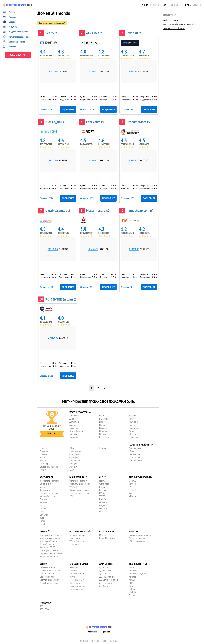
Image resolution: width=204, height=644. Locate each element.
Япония (103, 448)
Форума (43, 502)
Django (132, 595)
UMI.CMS (103, 499)
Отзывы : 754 (46, 198)
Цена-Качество (47, 574)
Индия (102, 425)
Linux (132, 567)
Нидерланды (135, 437)
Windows (133, 571)
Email (42, 524)
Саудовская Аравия (49, 467)
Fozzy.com (95, 122)
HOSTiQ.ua (55, 122)
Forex (42, 521)
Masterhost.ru (97, 211)
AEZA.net (94, 33)
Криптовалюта (76, 589)
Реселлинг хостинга (49, 557)
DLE (101, 512)
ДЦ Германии (106, 583)
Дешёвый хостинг (48, 567)
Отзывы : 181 (46, 376)
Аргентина (74, 422)
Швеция (73, 464)
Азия (72, 419)
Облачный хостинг (78, 481)
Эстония (73, 467)
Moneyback (75, 538)
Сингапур (44, 464)
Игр (41, 505)
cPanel (132, 451)
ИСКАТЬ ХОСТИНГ (18, 55)
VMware (133, 496)
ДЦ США (103, 574)
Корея (132, 425)
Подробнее (68, 109)
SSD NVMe (45, 609)
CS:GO (42, 512)
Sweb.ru (134, 33)
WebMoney (74, 567)
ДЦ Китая (104, 586)
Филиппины (75, 451)
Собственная (135, 448)
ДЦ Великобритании (109, 580)
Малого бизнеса (47, 496)
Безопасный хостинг (49, 541)
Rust (42, 518)
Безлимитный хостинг (50, 538)
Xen (131, 493)
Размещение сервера (79, 493)
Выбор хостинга (170, 20)
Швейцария (75, 461)
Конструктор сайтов (49, 550)
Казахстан (104, 437)
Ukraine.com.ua (58, 211)
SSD (41, 606)
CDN (71, 496)
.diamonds (53, 71)
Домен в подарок (137, 538)
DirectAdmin (135, 457)
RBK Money (75, 583)
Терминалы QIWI (77, 580)
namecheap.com (140, 211)
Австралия (74, 416)
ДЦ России (104, 567)
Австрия (73, 425)
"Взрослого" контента (49, 481)
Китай (132, 419)
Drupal (102, 487)
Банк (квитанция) (77, 586)
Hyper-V (133, 490)
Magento (103, 505)
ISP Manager (135, 454)
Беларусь (104, 419)
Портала (44, 499)
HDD (42, 612)
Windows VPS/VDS (137, 574)
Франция (74, 457)
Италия (103, 434)
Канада (132, 416)
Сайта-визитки (46, 484)
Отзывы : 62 (86, 287)
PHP (131, 583)
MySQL (132, 580)
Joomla (102, 481)
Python (132, 589)
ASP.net (132, 577)
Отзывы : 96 (127, 109)
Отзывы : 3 (126, 287)
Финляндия (75, 454)
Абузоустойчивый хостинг (52, 535)
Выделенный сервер (79, 490)
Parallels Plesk (136, 461)
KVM (131, 487)
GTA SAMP (44, 515)
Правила (106, 632)
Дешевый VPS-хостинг (50, 571)
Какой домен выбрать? (174, 28)
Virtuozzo (133, 484)
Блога (42, 487)
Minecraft (44, 509)
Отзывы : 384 (46, 109)
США (72, 448)
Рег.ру (51, 33)
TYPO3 (102, 496)
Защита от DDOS (47, 547)
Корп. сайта (45, 490)
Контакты (92, 632)
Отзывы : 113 (87, 109)
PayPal (72, 577)
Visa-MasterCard (77, 574)
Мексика (133, 434)
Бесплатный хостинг (49, 580)
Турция (43, 470)
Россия (43, 457)
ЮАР (72, 470)
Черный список (47, 544)
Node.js (132, 592)
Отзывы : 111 (46, 287)
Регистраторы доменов (140, 535)
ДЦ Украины (105, 571)
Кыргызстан (134, 428)
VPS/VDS (73, 487)
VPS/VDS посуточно (49, 583)
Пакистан (44, 451)
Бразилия (74, 428)
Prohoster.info (138, 122)
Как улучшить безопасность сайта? (179, 24)
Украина (44, 461)
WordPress (104, 484)
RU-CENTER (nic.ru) (61, 299)
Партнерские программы (51, 553)
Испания (103, 431)
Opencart (104, 509)
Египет (102, 422)
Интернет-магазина (49, 493)
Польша (43, 454)
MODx (102, 493)
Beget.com (52, 434)
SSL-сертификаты (137, 541)
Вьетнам (73, 434)
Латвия (132, 431)
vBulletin (103, 502)
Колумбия (134, 422)
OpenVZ (133, 481)
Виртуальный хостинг (80, 484)
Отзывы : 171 (87, 198)
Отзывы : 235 (128, 198)
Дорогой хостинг (47, 577)
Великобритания (77, 431)
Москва (103, 535)
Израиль (103, 428)
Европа (103, 416)
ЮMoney (73, 571)
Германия (74, 437)
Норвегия (44, 448)
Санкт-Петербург (107, 538)
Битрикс (103, 490)
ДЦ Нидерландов (107, 577)
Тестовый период (78, 535)
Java (131, 586)
